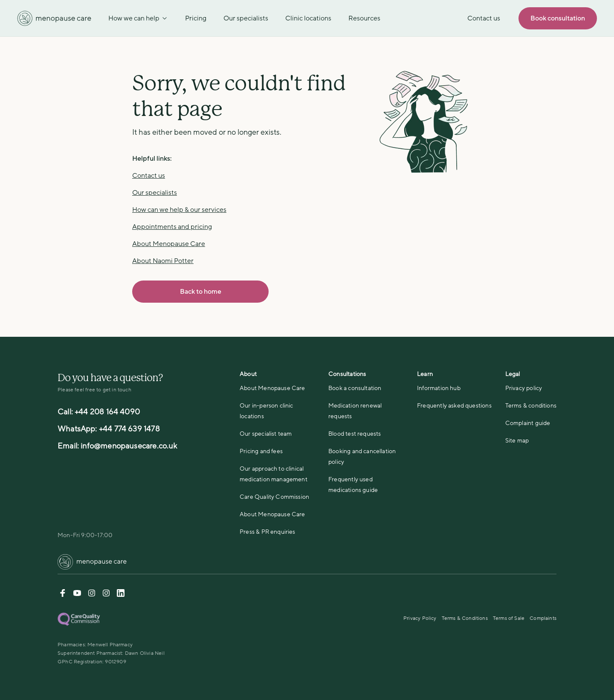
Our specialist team (266, 434)
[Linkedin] (121, 595)
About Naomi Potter (163, 261)
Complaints (543, 618)
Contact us (149, 176)
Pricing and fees (261, 451)
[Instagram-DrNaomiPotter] (92, 595)
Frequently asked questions (454, 406)
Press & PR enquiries (268, 532)
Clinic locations (308, 18)
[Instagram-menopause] (106, 595)
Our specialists (246, 18)
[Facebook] (63, 595)
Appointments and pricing (172, 227)
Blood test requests (355, 434)
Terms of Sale (509, 618)
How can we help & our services (179, 210)
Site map (517, 441)
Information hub (439, 388)
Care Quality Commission (274, 497)
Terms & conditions (531, 406)
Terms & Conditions (465, 618)
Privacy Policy (420, 618)
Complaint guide (528, 423)
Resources (364, 18)
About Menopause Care (169, 244)
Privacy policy (524, 388)
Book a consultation (355, 388)
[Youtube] (77, 595)
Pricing (196, 18)
